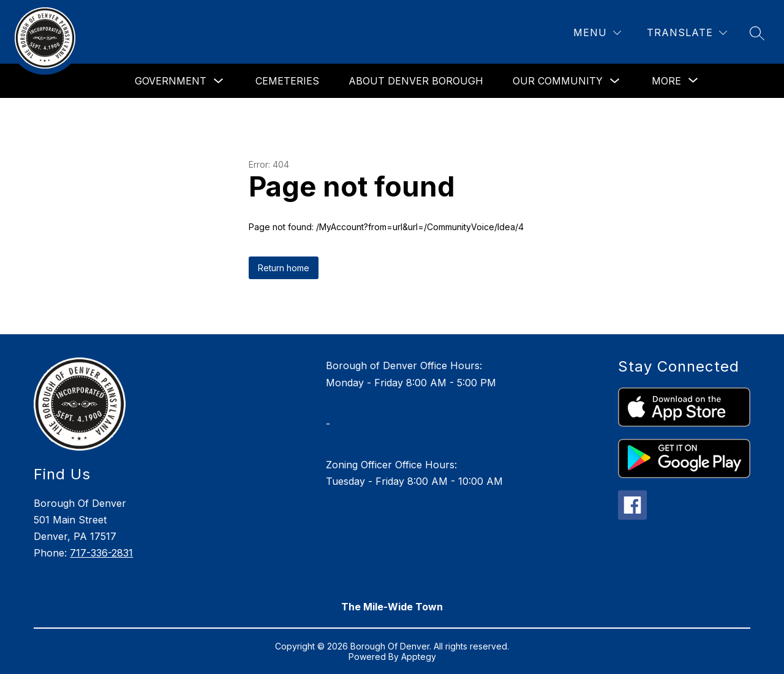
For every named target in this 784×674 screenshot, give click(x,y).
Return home (284, 268)
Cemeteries (287, 81)
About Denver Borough (416, 81)
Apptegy (419, 657)
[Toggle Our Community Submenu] (615, 81)
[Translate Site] (687, 33)
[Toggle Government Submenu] (219, 81)
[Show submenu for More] (666, 81)
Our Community (558, 81)
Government (171, 81)
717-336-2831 (101, 553)
